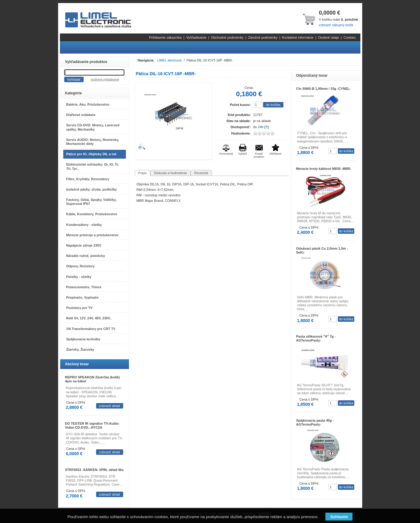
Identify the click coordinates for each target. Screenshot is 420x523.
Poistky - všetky (79, 277)
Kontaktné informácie (298, 37)
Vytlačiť (243, 154)
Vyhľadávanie (196, 37)
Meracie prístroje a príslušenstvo (92, 235)
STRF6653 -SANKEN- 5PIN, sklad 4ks (94, 470)
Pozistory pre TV (80, 308)
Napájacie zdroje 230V (84, 245)
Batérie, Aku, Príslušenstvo (88, 104)
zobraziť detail (110, 406)
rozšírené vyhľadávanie (105, 79)
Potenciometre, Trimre (84, 287)
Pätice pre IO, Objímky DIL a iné (91, 154)
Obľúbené (276, 154)
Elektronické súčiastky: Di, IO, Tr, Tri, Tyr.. (93, 166)
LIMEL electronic (170, 60)
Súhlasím (339, 517)
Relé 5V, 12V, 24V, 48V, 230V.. (89, 318)
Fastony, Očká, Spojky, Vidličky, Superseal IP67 (91, 202)
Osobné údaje (329, 37)
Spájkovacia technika (83, 339)
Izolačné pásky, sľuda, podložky (92, 189)
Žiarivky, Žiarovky (80, 349)
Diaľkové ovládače (81, 115)
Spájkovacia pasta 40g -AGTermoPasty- (315, 422)
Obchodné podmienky (227, 37)
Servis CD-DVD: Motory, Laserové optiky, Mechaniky (93, 127)
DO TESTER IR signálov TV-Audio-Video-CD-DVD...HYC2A (92, 425)
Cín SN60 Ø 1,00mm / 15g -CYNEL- (324, 89)
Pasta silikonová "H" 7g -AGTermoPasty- (316, 338)
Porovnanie (226, 154)
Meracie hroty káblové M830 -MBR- (324, 169)
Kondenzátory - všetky (84, 225)
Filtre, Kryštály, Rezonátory (88, 179)
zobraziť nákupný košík (336, 25)
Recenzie (201, 173)
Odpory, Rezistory (81, 266)
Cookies (349, 37)
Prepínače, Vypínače (83, 297)
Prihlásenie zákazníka (165, 37)
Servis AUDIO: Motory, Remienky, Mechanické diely (93, 142)
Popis (143, 173)
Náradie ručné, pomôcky (86, 256)
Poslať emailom (259, 155)
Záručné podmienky (263, 37)
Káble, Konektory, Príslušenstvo (92, 214)
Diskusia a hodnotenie (170, 173)
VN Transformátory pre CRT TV (91, 329)
